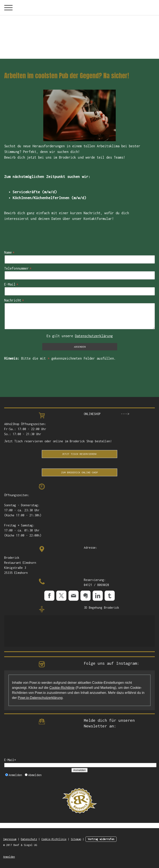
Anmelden (79, 770)
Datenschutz (29, 839)
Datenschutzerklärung (94, 336)
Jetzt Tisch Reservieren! (80, 454)
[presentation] (36, 744)
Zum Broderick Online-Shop (79, 472)
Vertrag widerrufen (101, 839)
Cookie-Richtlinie (62, 688)
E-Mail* (10, 760)
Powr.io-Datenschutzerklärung (40, 698)
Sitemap (76, 839)
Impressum (10, 839)
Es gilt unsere (80, 336)
